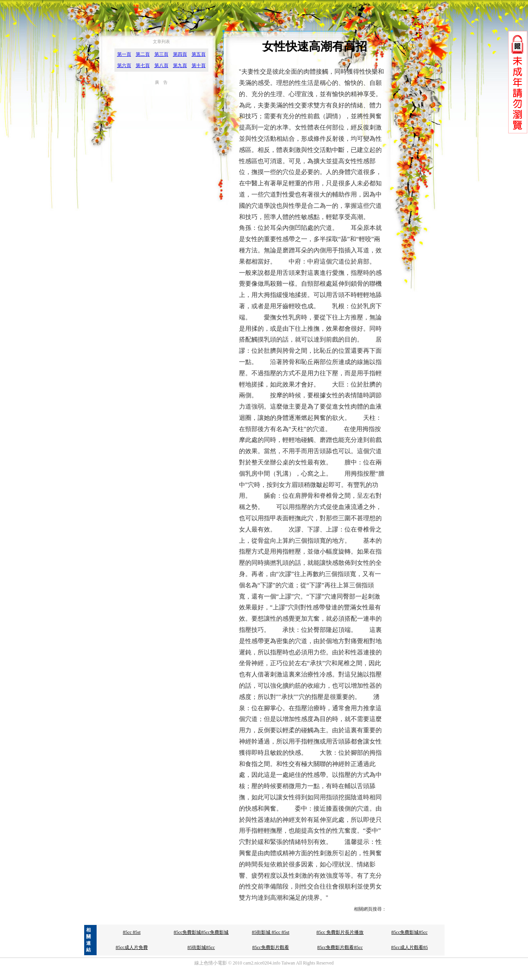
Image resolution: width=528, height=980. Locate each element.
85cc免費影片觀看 (271, 947)
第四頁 (180, 54)
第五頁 (199, 54)
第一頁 (124, 54)
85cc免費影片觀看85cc (340, 947)
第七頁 (143, 66)
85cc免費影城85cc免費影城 (201, 932)
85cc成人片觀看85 (409, 947)
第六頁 (124, 66)
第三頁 (161, 54)
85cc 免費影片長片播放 (340, 932)
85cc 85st (132, 932)
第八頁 (161, 66)
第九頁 (180, 66)
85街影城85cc (201, 947)
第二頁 (143, 54)
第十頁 (199, 66)
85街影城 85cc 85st (271, 932)
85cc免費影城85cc (409, 932)
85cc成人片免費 (132, 947)
